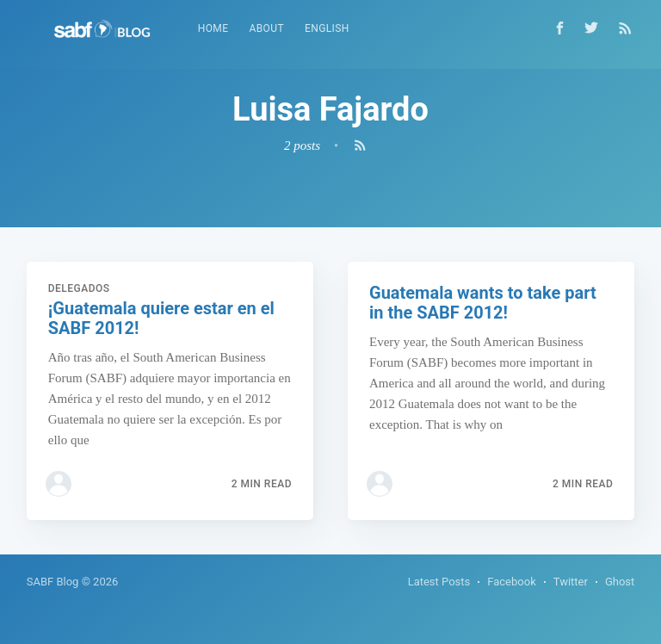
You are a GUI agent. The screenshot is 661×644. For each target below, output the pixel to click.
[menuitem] (213, 29)
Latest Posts (439, 582)
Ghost (620, 582)
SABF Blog (53, 582)
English (327, 28)
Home (213, 28)
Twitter (571, 582)
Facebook (511, 582)
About (266, 28)
